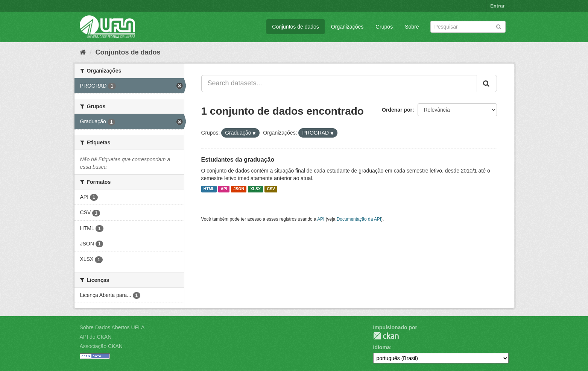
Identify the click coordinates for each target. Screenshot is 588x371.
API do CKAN (96, 337)
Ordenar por (397, 110)
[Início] (83, 52)
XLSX (256, 189)
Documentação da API (359, 219)
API (224, 189)
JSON (239, 189)
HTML (209, 189)
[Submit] (499, 26)
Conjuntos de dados (296, 27)
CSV (271, 189)
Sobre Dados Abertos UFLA (112, 327)
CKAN (386, 336)
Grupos (384, 27)
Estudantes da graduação (238, 160)
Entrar (497, 6)
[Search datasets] (468, 27)
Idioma (382, 347)
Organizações (347, 27)
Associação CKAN (101, 346)
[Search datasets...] (339, 83)
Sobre (412, 27)
